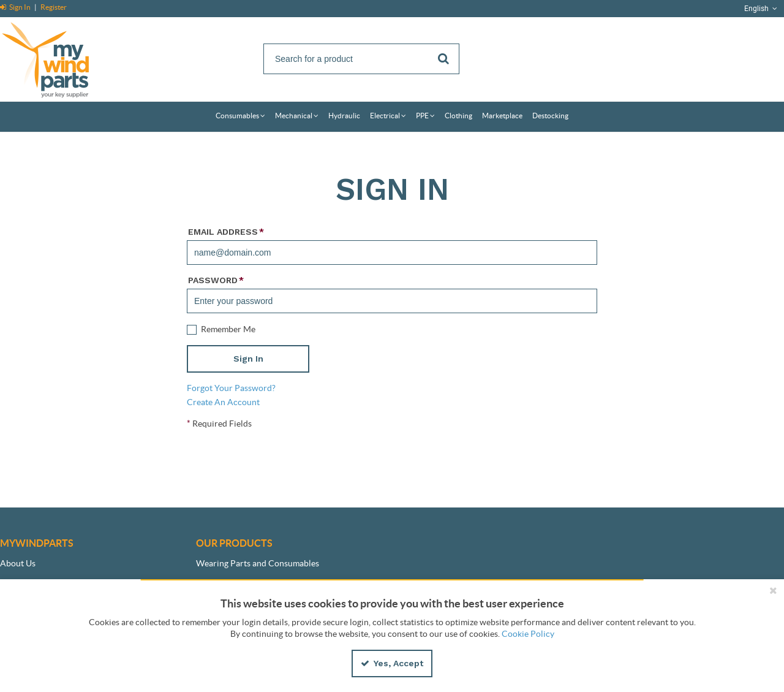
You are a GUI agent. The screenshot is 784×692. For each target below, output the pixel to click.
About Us (18, 563)
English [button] (762, 9)
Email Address (226, 232)
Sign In (16, 7)
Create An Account (223, 402)
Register (54, 7)
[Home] (58, 58)
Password (216, 280)
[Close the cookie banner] (773, 590)
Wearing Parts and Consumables (258, 563)
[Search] (361, 59)
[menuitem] (240, 117)
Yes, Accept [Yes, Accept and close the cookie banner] (392, 663)
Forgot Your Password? (231, 388)
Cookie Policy (528, 634)
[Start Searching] (444, 59)
